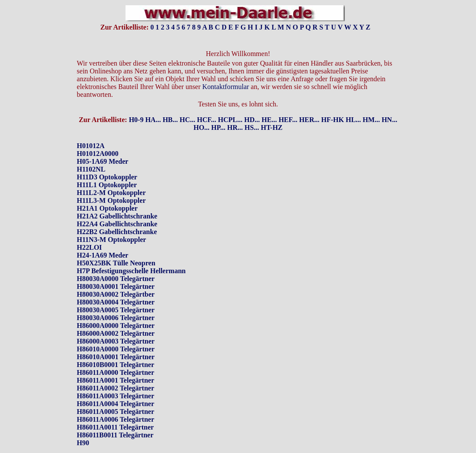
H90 (83, 428)
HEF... (288, 105)
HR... (235, 113)
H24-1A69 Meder (103, 240)
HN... (390, 105)
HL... (353, 105)
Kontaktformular (226, 72)
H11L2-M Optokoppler (111, 178)
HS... (252, 113)
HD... (252, 105)
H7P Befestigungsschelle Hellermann (131, 256)
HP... (218, 113)
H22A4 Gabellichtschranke (117, 209)
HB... (170, 105)
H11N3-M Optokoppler (112, 225)
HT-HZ (271, 113)
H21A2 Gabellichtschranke (117, 201)
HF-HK (333, 105)
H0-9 (136, 105)
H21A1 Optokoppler (107, 193)
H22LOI (89, 233)
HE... (269, 105)
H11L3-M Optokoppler (111, 186)
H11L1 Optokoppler (107, 170)
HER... (309, 105)
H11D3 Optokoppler (107, 162)
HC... (188, 105)
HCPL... (230, 105)
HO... (201, 113)
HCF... (207, 105)
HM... (371, 105)
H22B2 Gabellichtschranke (117, 217)
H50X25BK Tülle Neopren (116, 248)
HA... (153, 105)
